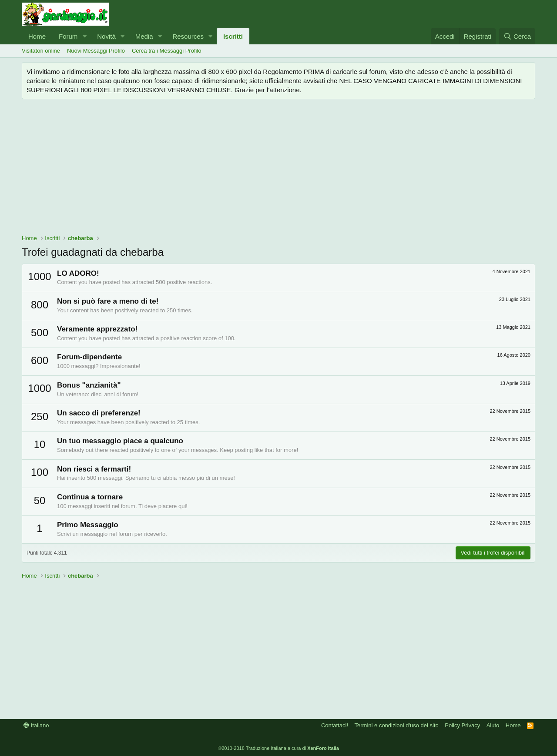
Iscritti (233, 36)
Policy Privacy (462, 725)
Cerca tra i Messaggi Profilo (167, 51)
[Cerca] (517, 36)
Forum (68, 36)
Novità (106, 36)
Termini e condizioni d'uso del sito (397, 725)
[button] (84, 36)
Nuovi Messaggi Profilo (96, 51)
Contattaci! (335, 725)
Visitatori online (41, 51)
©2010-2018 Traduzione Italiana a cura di (278, 748)
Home (37, 36)
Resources (188, 36)
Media (144, 36)
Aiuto (493, 725)
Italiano (36, 725)
